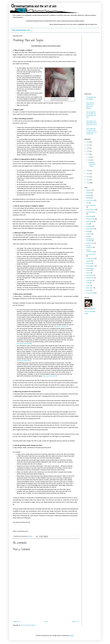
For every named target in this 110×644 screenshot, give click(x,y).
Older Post (75, 622)
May (90, 160)
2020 (88, 148)
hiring (88, 231)
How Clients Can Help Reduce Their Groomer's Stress (92, 123)
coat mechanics (91, 212)
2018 (88, 151)
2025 (88, 142)
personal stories (91, 254)
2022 (88, 145)
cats (88, 203)
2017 (88, 154)
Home (46, 622)
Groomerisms (91, 309)
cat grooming (90, 200)
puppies (89, 261)
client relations (91, 210)
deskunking (90, 216)
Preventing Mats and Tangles (92, 164)
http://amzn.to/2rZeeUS (50, 376)
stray (88, 283)
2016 (88, 171)
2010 (88, 180)
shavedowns (90, 278)
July (90, 157)
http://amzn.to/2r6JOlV (24, 361)
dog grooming (91, 219)
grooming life (90, 229)
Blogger (71, 636)
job (87, 236)
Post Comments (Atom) (28, 625)
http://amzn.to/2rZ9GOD (24, 344)
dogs (88, 224)
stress (88, 285)
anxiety (88, 193)
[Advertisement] (46, 606)
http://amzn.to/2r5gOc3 (61, 326)
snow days (89, 280)
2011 (88, 177)
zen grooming (90, 293)
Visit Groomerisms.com (21, 30)
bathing (88, 195)
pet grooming (90, 259)
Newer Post (17, 622)
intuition (89, 234)
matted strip (90, 243)
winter (88, 290)
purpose (89, 264)
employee (89, 226)
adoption (89, 190)
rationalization (90, 266)
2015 (88, 174)
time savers (90, 288)
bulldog (88, 198)
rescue (88, 273)
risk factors (90, 275)
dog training (90, 221)
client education (91, 205)
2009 (88, 183)
